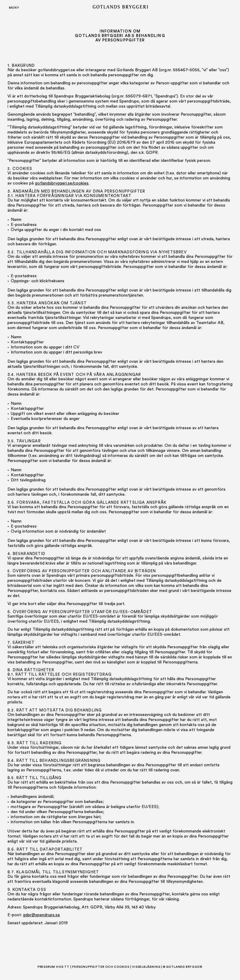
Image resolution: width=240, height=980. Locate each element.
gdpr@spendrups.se (41, 915)
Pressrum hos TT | (55, 967)
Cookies (122, 967)
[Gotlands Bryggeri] (120, 7)
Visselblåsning (146, 967)
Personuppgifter (88, 967)
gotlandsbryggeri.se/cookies (62, 183)
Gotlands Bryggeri (184, 967)
